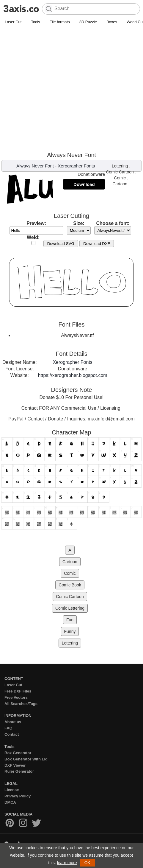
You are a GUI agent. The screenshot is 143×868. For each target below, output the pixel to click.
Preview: (36, 223)
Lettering (120, 166)
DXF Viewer (15, 765)
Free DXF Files (18, 691)
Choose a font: (113, 223)
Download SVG (61, 244)
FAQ (8, 728)
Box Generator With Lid (26, 759)
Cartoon (120, 184)
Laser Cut (13, 22)
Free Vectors (16, 697)
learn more (67, 863)
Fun (70, 620)
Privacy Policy (18, 796)
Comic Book (70, 585)
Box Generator (18, 753)
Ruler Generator (19, 771)
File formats (60, 22)
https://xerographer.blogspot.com (73, 375)
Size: (79, 223)
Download (84, 184)
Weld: (33, 237)
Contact (12, 734)
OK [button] (87, 863)
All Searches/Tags (21, 704)
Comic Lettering (70, 608)
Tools (35, 22)
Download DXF (97, 244)
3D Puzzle (88, 22)
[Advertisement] (71, 88)
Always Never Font (35, 166)
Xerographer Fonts (76, 166)
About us (13, 722)
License (12, 790)
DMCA (10, 802)
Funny (70, 631)
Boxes (112, 22)
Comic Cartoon (120, 172)
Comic (120, 178)
